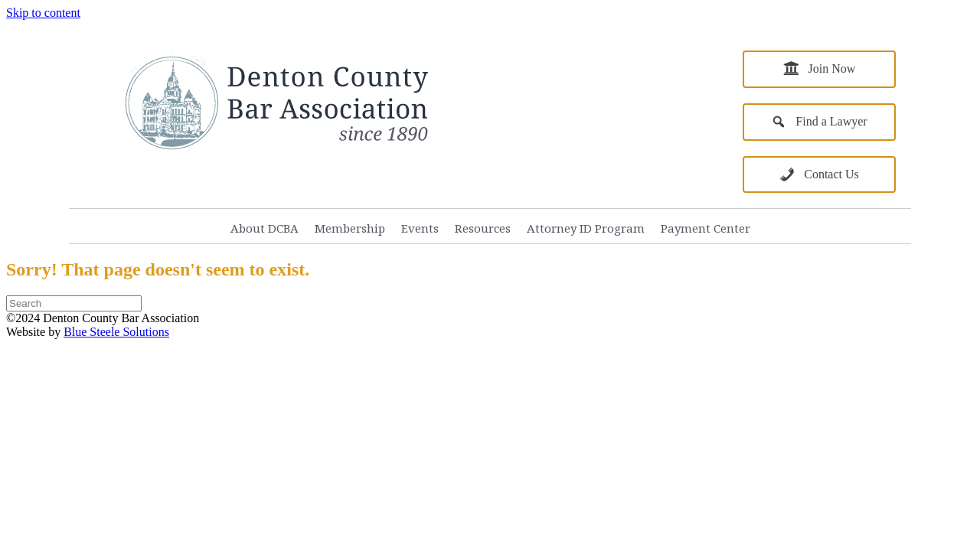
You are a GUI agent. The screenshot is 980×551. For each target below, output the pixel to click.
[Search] (74, 303)
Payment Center (706, 228)
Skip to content (43, 13)
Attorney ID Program (586, 228)
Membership (350, 228)
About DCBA (265, 228)
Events (420, 228)
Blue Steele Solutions (116, 332)
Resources (483, 228)
